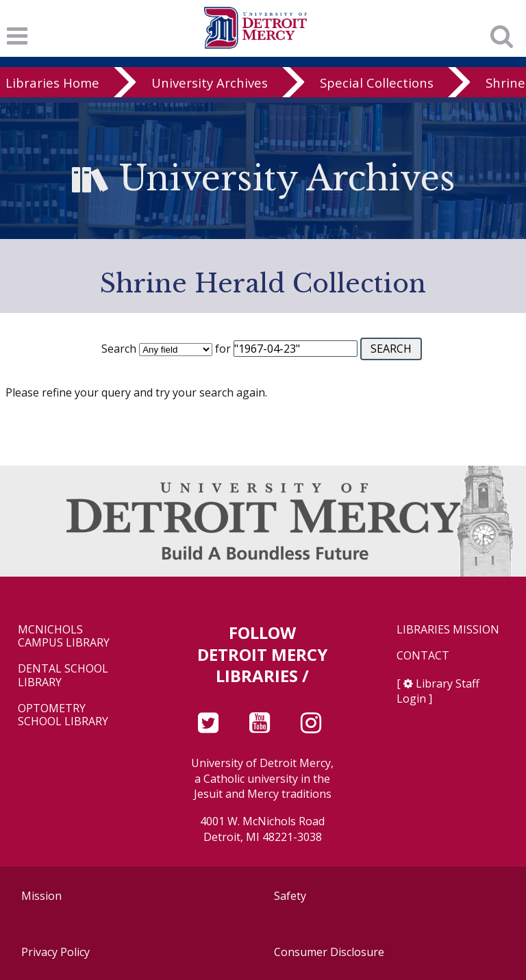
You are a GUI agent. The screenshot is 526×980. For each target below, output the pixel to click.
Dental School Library (63, 675)
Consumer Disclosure (329, 952)
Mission (41, 896)
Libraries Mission (448, 630)
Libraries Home (52, 83)
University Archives (210, 83)
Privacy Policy (55, 952)
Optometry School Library (63, 715)
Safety (290, 896)
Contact (423, 656)
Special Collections (377, 83)
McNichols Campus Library (64, 636)
